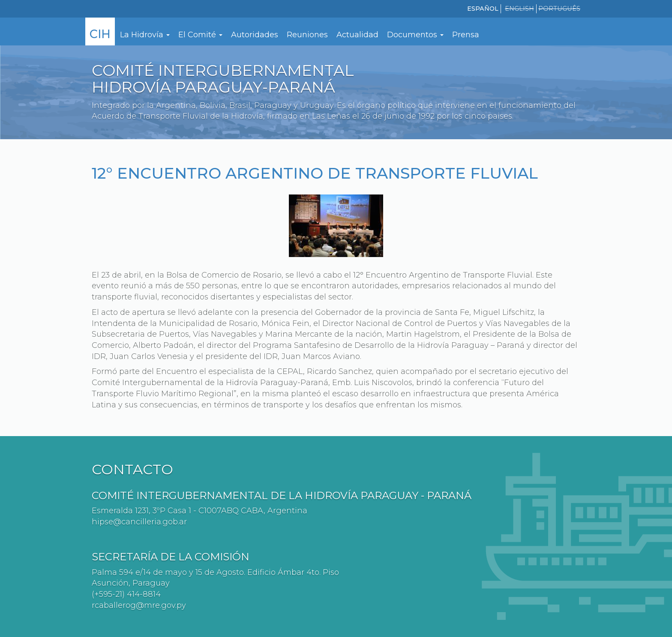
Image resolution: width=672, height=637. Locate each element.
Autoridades (255, 35)
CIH (100, 34)
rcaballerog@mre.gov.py (139, 605)
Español (483, 9)
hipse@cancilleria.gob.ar (139, 522)
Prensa (466, 35)
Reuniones (307, 35)
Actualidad (357, 35)
